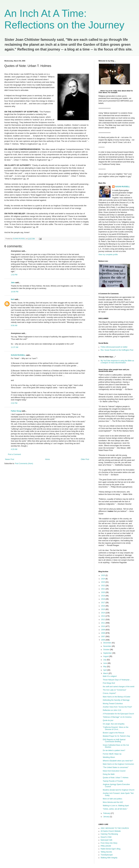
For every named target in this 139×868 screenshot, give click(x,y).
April (105, 670)
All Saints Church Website (111, 831)
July (105, 660)
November (108, 646)
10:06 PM (15, 292)
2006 (103, 640)
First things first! (109, 683)
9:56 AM (14, 326)
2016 (103, 606)
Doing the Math (109, 774)
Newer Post (10, 459)
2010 (103, 626)
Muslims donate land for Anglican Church (119, 790)
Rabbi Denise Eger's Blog (110, 849)
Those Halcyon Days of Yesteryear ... (117, 680)
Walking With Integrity (109, 858)
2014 (103, 613)
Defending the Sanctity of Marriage (116, 700)
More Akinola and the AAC (113, 802)
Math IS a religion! (110, 676)
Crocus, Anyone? (109, 693)
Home (47, 459)
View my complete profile (108, 255)
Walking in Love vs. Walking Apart (116, 806)
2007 (103, 637)
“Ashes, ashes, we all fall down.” (115, 809)
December (108, 643)
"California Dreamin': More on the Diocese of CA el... (116, 728)
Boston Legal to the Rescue (113, 733)
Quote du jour (108, 720)
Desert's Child (106, 837)
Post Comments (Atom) (24, 464)
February (107, 813)
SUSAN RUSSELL (18, 355)
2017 (103, 603)
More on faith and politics (112, 799)
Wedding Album (109, 757)
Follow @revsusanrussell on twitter (114, 347)
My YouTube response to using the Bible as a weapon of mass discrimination (117, 362)
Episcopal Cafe (106, 840)
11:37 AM (15, 347)
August (106, 656)
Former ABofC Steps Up (112, 754)
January (107, 817)
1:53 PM (14, 275)
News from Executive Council (114, 771)
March (106, 673)
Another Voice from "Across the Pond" (117, 707)
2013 (103, 616)
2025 (103, 575)
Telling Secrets (106, 852)
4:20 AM (14, 449)
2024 (103, 579)
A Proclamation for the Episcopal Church (118, 714)
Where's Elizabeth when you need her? (118, 761)
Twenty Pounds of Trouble (113, 781)
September (108, 653)
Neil (12, 299)
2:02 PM (14, 403)
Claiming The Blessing (109, 834)
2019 (103, 596)
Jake (13, 283)
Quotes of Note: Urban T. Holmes (116, 778)
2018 (103, 599)
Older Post (85, 459)
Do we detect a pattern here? (114, 750)
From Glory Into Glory (109, 843)
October (107, 650)
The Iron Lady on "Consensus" (115, 690)
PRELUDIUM (106, 846)
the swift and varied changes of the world (119, 687)
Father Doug (16, 411)
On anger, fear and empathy (114, 724)
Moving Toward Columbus (113, 704)
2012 (103, 620)
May (105, 667)
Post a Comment (14, 454)
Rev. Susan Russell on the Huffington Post (117, 350)
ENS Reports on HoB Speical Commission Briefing (114, 741)
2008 (103, 633)
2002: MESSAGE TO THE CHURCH (115, 828)
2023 (103, 582)
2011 (103, 623)
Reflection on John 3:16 (112, 710)
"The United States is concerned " (116, 767)
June (105, 663)
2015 (103, 609)
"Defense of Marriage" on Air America (117, 717)
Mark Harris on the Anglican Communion (118, 764)
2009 (103, 630)
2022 (103, 586)
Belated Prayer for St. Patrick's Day (116, 736)
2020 (103, 592)
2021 (103, 589)
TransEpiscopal (107, 855)
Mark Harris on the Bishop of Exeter (117, 697)
